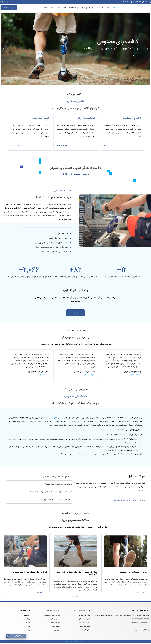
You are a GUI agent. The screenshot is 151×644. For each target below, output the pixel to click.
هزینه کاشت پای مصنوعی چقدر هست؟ (59, 485)
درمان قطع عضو (88, 8)
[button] (147, 49)
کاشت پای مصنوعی (102, 8)
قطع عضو (54, 472)
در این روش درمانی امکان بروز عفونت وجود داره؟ (55, 500)
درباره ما (45, 8)
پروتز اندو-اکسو (74, 8)
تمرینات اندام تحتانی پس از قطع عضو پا (30, 573)
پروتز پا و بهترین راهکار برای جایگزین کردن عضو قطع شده (77, 574)
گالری (52, 8)
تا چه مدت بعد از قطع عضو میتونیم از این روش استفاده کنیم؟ (51, 493)
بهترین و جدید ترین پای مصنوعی (133, 573)
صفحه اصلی (116, 8)
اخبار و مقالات (62, 8)
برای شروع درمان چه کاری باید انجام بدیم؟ (57, 477)
